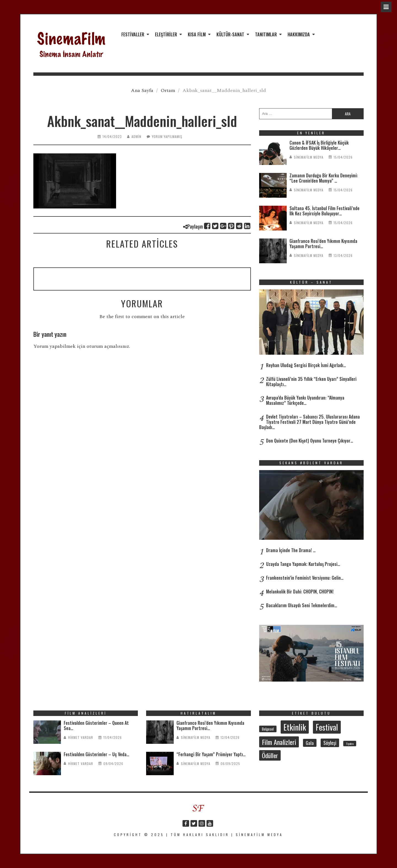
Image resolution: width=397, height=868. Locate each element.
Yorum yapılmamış (167, 136)
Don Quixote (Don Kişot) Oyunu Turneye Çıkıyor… (310, 441)
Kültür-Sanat (230, 34)
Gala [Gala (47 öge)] (310, 743)
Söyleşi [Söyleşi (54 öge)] (330, 743)
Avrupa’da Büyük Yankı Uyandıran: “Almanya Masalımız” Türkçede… (305, 400)
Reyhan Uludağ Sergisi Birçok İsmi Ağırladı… (306, 365)
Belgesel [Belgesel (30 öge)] (268, 729)
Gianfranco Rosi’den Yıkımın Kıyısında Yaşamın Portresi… (323, 244)
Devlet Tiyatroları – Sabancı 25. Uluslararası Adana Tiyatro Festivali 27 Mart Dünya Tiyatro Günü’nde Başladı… (309, 422)
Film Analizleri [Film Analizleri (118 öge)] (279, 742)
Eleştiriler (166, 34)
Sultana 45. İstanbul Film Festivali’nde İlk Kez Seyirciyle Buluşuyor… (324, 211)
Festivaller (133, 34)
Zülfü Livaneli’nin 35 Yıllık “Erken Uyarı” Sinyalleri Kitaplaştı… (311, 382)
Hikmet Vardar (81, 737)
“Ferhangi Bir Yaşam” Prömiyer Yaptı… (211, 754)
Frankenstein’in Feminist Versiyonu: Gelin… (305, 578)
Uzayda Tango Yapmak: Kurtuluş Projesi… (303, 564)
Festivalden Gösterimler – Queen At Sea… (96, 725)
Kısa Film (197, 34)
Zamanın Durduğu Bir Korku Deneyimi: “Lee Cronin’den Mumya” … (324, 178)
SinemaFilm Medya (309, 157)
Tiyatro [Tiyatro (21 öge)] (350, 744)
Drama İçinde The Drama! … (291, 550)
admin (136, 136)
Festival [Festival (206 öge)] (327, 727)
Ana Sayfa (142, 90)
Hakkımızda (299, 34)
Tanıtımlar (266, 34)
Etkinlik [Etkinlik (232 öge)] (295, 727)
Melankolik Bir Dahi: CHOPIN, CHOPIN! (300, 592)
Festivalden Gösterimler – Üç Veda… (96, 754)
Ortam (168, 90)
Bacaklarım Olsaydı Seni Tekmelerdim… (302, 605)
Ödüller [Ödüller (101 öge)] (270, 755)
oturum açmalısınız (108, 346)
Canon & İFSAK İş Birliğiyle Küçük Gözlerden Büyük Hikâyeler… (319, 145)
